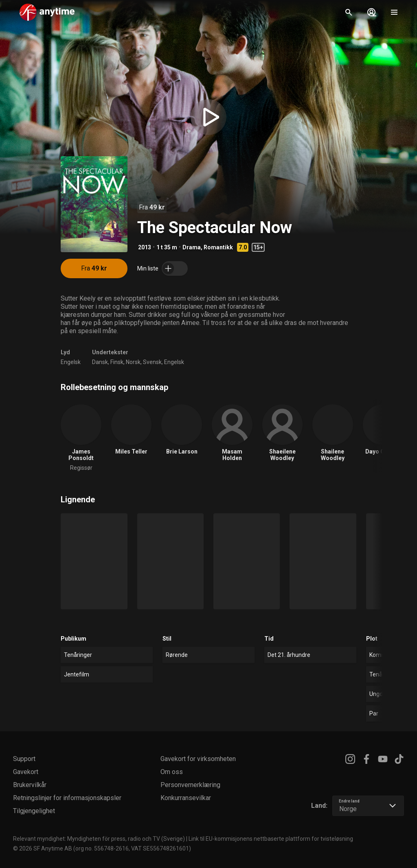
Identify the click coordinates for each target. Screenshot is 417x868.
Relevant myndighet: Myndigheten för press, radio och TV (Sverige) (99, 839)
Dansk (100, 362)
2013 (145, 247)
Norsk (133, 362)
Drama (192, 247)
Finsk (117, 362)
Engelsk (71, 362)
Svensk (152, 362)
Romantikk (218, 247)
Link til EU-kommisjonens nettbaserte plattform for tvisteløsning (271, 839)
